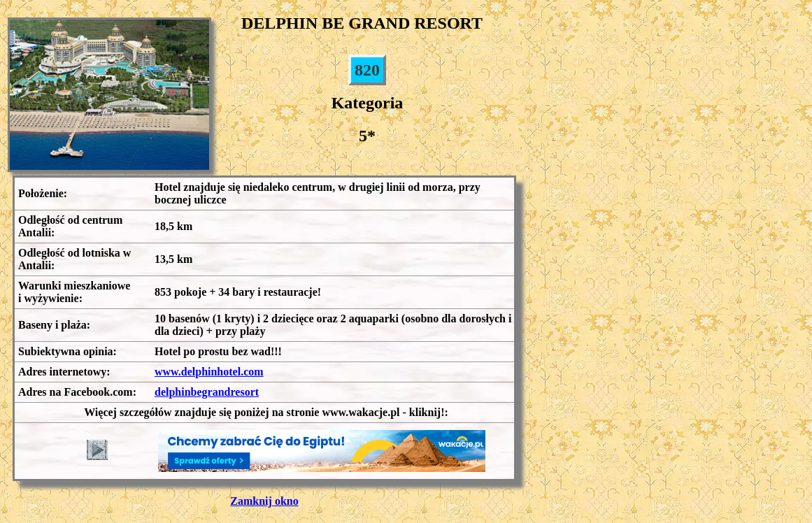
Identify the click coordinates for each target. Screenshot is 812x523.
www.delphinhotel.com (209, 372)
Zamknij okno (264, 501)
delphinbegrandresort (207, 392)
